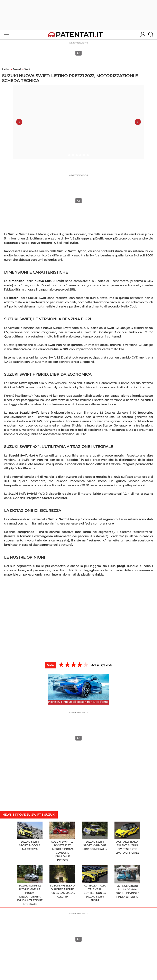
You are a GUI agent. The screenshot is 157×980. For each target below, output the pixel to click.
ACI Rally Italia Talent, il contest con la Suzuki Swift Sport (95, 884)
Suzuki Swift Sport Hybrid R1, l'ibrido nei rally (95, 836)
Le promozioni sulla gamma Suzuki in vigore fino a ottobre (127, 882)
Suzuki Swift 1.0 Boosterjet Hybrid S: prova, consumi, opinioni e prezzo (62, 842)
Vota (50, 665)
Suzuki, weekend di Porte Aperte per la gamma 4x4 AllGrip (62, 882)
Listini (6, 69)
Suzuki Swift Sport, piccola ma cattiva (30, 836)
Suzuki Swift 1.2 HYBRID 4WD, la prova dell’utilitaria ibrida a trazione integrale (30, 885)
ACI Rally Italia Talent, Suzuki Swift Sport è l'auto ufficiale (127, 838)
